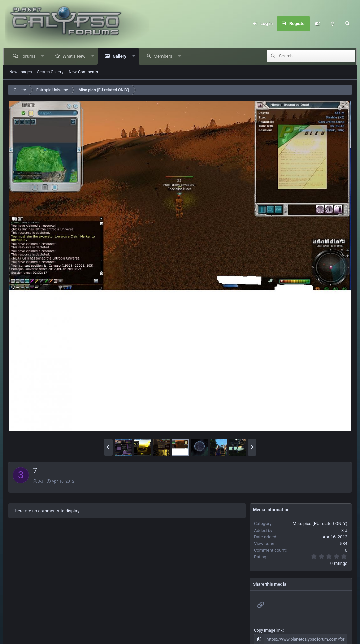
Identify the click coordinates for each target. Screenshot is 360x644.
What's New (75, 56)
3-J (41, 481)
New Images (21, 72)
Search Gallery (50, 72)
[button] (43, 56)
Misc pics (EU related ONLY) (320, 524)
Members (164, 56)
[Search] (347, 24)
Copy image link (268, 630)
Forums (29, 56)
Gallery (120, 56)
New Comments (83, 72)
